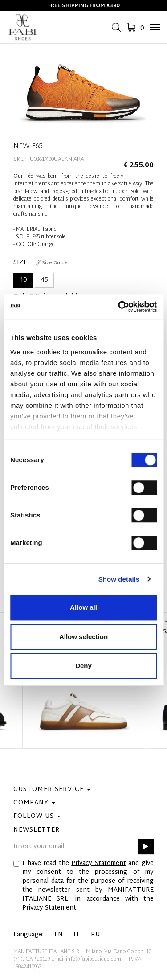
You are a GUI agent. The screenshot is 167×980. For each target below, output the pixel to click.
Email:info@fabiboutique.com (86, 959)
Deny (83, 666)
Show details (119, 579)
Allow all (83, 607)
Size (20, 263)
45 (44, 280)
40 (23, 280)
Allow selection (83, 637)
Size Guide (52, 263)
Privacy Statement (99, 863)
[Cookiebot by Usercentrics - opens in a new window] (119, 307)
